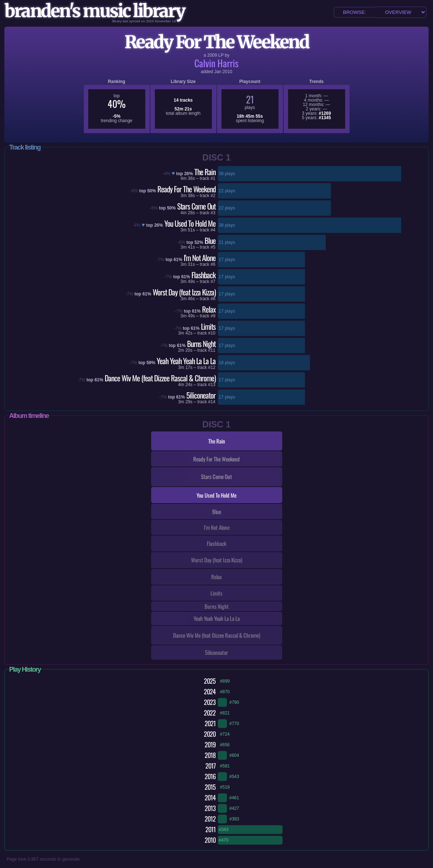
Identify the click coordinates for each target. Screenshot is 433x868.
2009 (212, 55)
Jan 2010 (223, 72)
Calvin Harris (216, 63)
